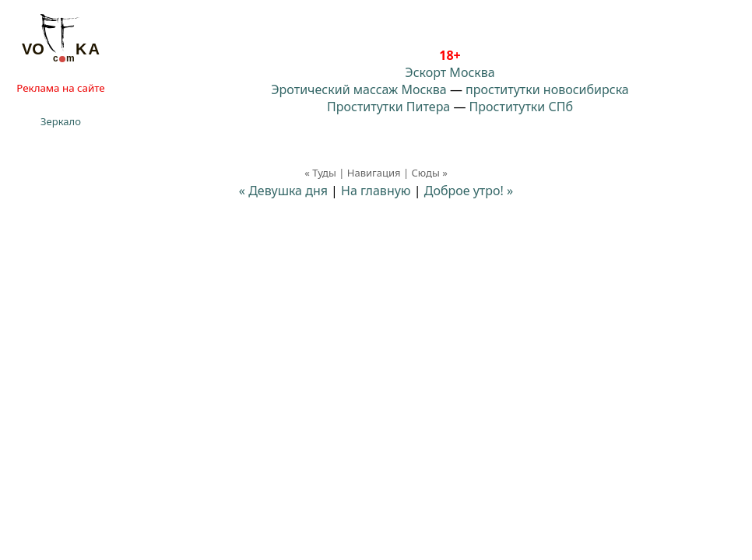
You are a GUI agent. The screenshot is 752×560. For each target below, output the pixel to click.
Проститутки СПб (521, 107)
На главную (376, 191)
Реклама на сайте (60, 88)
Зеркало (61, 121)
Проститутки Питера (388, 107)
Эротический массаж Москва (358, 89)
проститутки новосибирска (547, 89)
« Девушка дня (283, 191)
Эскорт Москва (450, 72)
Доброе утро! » (469, 191)
